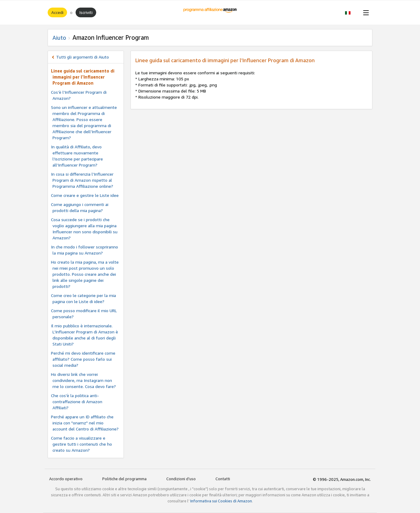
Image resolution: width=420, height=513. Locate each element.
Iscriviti (86, 12)
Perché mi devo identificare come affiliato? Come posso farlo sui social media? (83, 359)
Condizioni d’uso (181, 479)
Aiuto (59, 38)
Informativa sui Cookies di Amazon (221, 501)
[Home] (210, 12)
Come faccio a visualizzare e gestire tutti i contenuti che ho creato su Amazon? (81, 444)
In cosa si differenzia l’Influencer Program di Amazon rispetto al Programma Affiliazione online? (82, 180)
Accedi (57, 12)
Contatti (223, 479)
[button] (351, 12)
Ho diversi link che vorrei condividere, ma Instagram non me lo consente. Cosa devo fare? (83, 380)
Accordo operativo (66, 479)
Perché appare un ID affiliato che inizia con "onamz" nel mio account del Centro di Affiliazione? (85, 423)
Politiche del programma (124, 479)
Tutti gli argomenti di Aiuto (83, 57)
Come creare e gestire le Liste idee (85, 195)
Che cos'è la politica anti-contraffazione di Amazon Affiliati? (77, 402)
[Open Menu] (365, 12)
